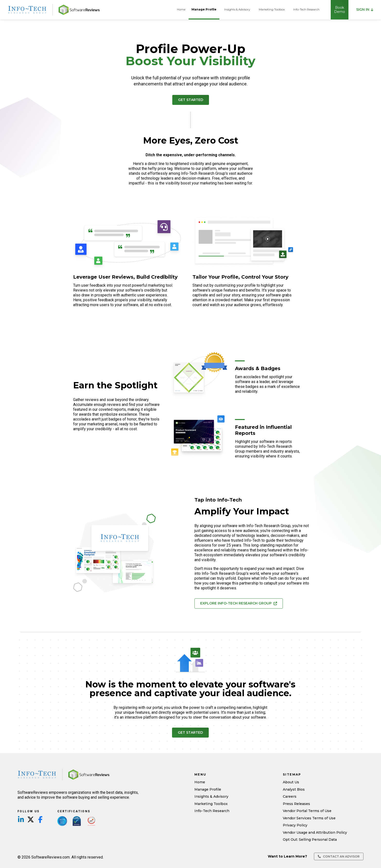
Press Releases (296, 804)
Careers (290, 796)
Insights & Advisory (237, 9)
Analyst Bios (294, 789)
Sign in (365, 9)
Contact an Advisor (339, 856)
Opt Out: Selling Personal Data (310, 840)
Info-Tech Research (306, 9)
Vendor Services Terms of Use (309, 818)
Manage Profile (204, 9)
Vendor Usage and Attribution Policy (315, 832)
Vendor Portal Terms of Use (307, 811)
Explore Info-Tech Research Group (239, 603)
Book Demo (340, 10)
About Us (291, 782)
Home (181, 9)
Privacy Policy (295, 825)
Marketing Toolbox (272, 9)
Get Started (191, 100)
